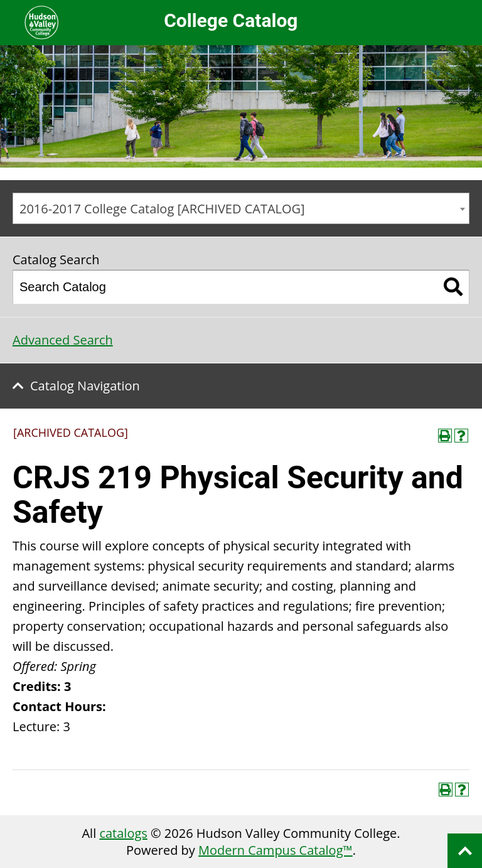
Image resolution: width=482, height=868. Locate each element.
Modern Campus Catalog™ (276, 850)
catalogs (123, 833)
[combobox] (241, 208)
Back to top (465, 851)
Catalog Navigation (85, 386)
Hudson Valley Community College (41, 23)
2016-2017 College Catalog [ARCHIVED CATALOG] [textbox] (162, 209)
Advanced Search (63, 340)
